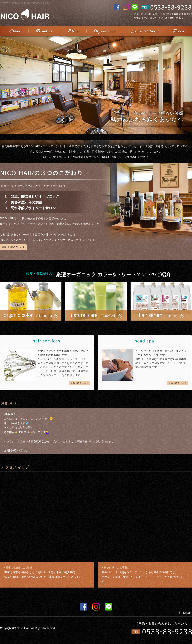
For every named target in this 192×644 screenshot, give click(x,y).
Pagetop (185, 613)
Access (179, 31)
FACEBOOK (84, 607)
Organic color (105, 31)
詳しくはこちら (13, 247)
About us (44, 31)
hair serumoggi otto (161, 301)
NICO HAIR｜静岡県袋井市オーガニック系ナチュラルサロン (26, 3)
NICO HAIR (14, 31)
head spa (178, 383)
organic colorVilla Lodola (31, 301)
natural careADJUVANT (96, 301)
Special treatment (144, 31)
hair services (80, 383)
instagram (96, 607)
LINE (108, 607)
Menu (73, 31)
